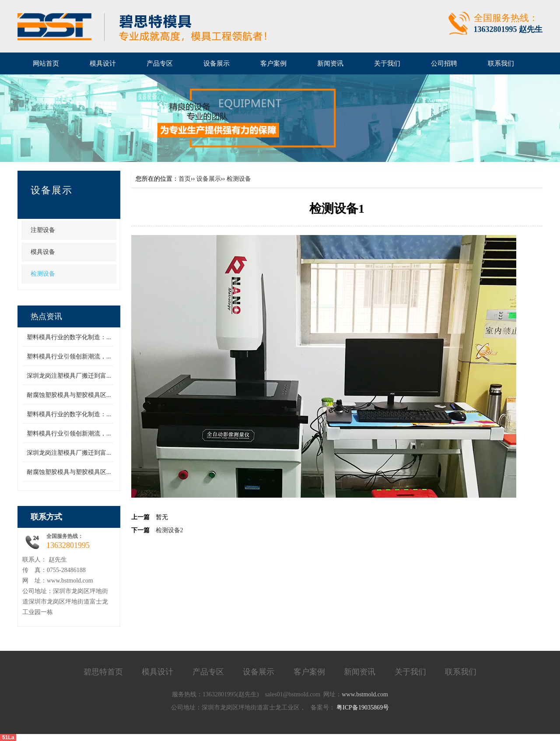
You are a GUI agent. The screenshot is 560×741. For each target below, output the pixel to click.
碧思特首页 (103, 672)
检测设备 (43, 274)
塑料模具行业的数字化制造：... (69, 337)
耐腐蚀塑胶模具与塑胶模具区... (69, 395)
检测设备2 (170, 530)
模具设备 (43, 252)
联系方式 (46, 517)
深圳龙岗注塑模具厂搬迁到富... (69, 376)
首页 (185, 179)
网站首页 (46, 63)
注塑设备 (43, 230)
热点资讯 (46, 316)
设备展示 (52, 190)
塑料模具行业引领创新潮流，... (69, 356)
